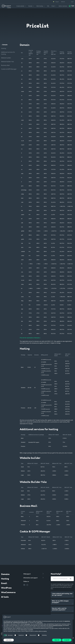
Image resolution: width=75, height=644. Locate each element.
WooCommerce (8, 593)
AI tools (5, 597)
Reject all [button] (57, 640)
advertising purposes (58, 625)
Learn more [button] (9, 640)
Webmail (63, 2)
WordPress (6, 588)
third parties (27, 624)
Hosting (5, 579)
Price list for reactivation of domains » (30, 338)
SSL (48, 6)
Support (57, 2)
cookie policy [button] (39, 623)
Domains (5, 574)
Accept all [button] (67, 640)
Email (4, 583)
